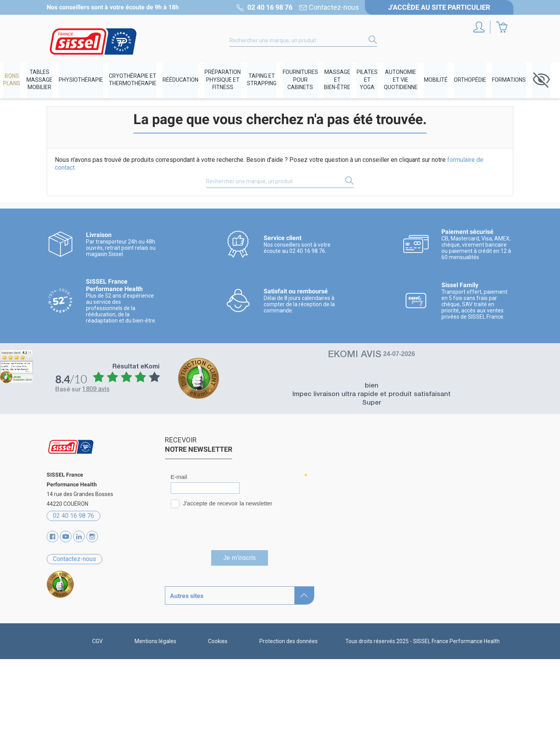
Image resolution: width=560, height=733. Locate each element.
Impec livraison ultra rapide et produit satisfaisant (372, 396)
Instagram (92, 538)
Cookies (218, 715)
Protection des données (289, 715)
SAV (171, 651)
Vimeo (79, 538)
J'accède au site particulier (439, 7)
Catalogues (181, 611)
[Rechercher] (303, 40)
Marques (177, 597)
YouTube (66, 538)
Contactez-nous (334, 7)
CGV (97, 715)
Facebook (52, 538)
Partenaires (181, 624)
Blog (171, 638)
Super (372, 404)
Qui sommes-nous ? (193, 583)
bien (372, 387)
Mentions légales (155, 715)
